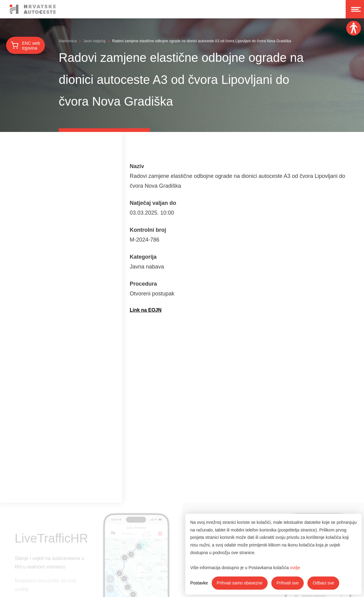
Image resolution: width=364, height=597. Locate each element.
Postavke (199, 583)
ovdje (295, 568)
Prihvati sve (288, 583)
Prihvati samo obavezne (240, 583)
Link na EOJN (146, 310)
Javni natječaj (94, 41)
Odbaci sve (323, 583)
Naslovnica (68, 41)
